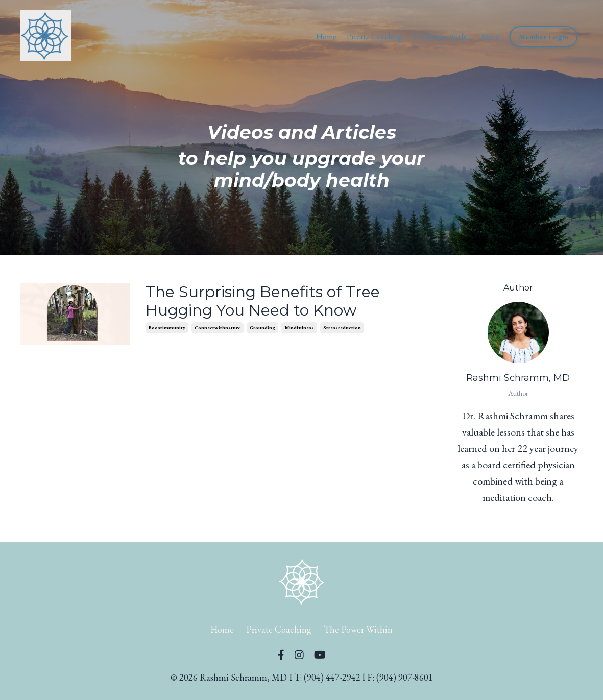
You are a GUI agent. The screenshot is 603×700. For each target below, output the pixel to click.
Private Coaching (374, 37)
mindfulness (299, 328)
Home (326, 37)
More (490, 37)
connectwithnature (218, 328)
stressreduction (342, 328)
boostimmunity (167, 328)
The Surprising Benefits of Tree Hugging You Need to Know (263, 301)
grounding (262, 328)
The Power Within (441, 37)
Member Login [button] (544, 37)
